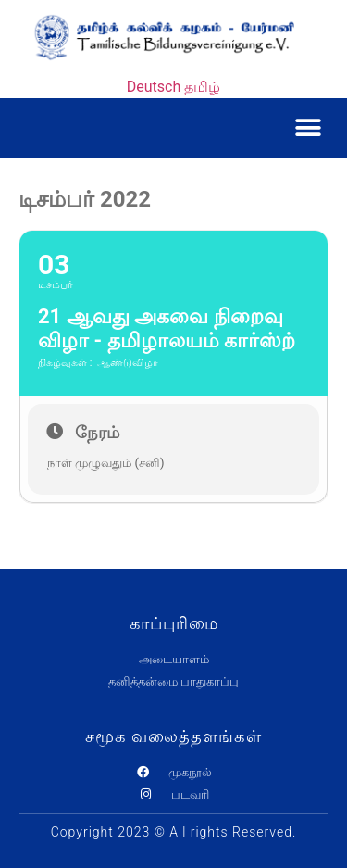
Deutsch (154, 87)
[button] (308, 128)
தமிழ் (202, 87)
